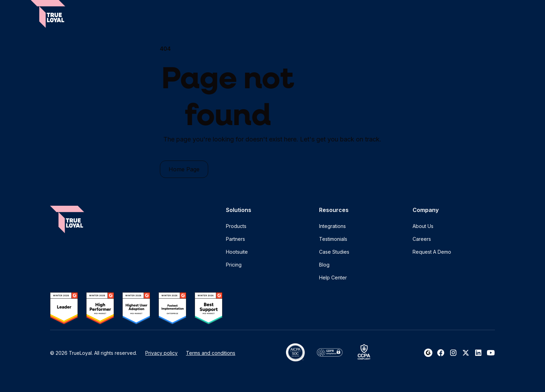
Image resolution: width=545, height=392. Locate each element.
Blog (324, 265)
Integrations (332, 226)
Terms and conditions (211, 353)
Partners (235, 239)
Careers (422, 239)
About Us (423, 226)
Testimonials (333, 239)
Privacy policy (161, 353)
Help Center (333, 277)
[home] (48, 14)
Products (236, 226)
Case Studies (334, 252)
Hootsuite (237, 252)
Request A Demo (432, 252)
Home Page (184, 169)
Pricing (234, 265)
